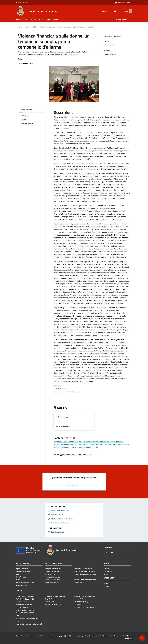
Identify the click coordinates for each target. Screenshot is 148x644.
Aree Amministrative (23, 571)
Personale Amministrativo (25, 582)
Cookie (41, 636)
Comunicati (108, 571)
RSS (17, 636)
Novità (27, 27)
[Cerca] (130, 11)
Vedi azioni (119, 36)
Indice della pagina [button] (26, 109)
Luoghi (106, 586)
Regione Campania (22, 3)
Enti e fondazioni (22, 577)
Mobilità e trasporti (52, 582)
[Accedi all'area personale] (122, 3)
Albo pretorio (79, 599)
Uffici (18, 574)
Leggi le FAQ (49, 602)
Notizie (34, 27)
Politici (18, 580)
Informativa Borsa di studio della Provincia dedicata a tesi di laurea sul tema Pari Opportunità (88, 442)
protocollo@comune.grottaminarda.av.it (30, 618)
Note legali (78, 604)
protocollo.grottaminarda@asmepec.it (29, 624)
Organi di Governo (22, 569)
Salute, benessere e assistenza (85, 580)
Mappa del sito (51, 636)
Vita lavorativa (50, 574)
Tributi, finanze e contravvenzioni (86, 574)
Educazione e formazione (83, 568)
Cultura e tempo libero (53, 571)
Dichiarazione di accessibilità (84, 607)
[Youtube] (112, 11)
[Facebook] (107, 11)
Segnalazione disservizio (54, 599)
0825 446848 (24, 607)
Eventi (106, 583)
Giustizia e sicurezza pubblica (85, 571)
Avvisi (106, 574)
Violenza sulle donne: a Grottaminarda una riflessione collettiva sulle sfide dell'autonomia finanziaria (91, 444)
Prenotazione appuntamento (55, 596)
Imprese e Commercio (53, 577)
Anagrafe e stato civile (53, 569)
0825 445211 (27, 605)
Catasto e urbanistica (52, 580)
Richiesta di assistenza (53, 604)
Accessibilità (25, 636)
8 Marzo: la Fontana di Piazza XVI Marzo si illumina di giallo (76, 447)
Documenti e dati (22, 585)
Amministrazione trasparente (85, 596)
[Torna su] (142, 638)
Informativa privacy (81, 602)
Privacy (34, 636)
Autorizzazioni (79, 582)
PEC (70, 636)
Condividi (109, 36)
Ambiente (78, 577)
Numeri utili (62, 636)
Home (20, 27)
